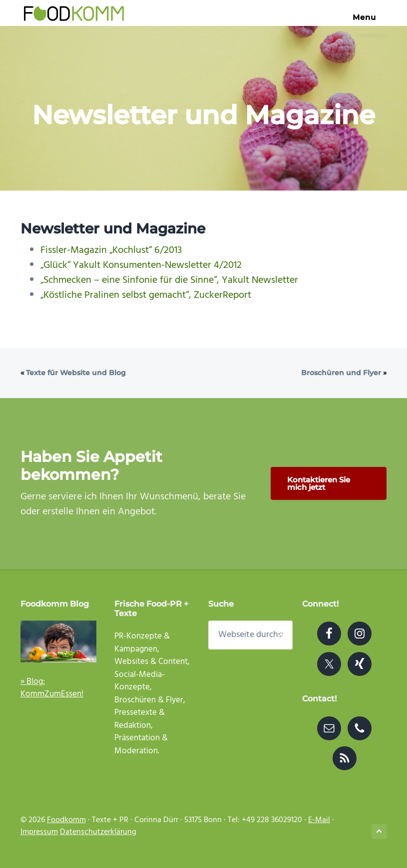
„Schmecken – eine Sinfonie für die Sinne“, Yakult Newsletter (169, 280)
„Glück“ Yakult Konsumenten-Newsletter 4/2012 (141, 265)
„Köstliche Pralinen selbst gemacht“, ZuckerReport (146, 295)
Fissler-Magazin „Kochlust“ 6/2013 (111, 250)
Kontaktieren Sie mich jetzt (319, 483)
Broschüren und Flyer (341, 373)
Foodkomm (66, 820)
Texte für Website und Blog (76, 373)
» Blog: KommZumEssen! (52, 688)
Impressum (39, 832)
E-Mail (319, 820)
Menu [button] (368, 17)
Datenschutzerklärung (98, 832)
